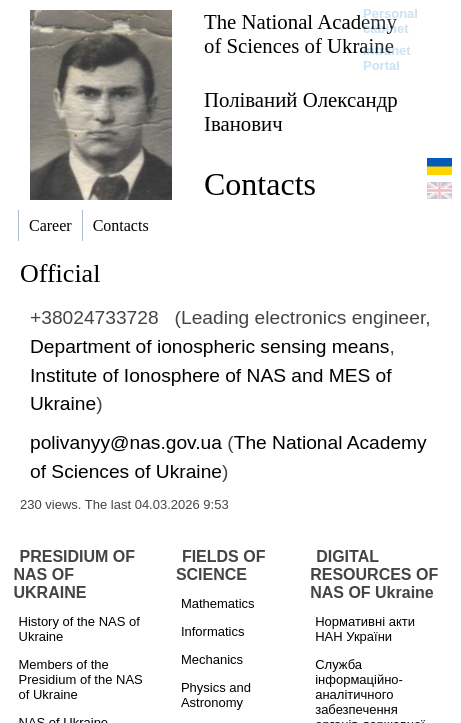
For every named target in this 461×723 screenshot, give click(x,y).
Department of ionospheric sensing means (209, 346)
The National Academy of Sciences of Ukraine (300, 33)
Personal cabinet (390, 21)
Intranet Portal (387, 58)
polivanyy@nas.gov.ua (126, 442)
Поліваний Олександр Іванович (301, 111)
